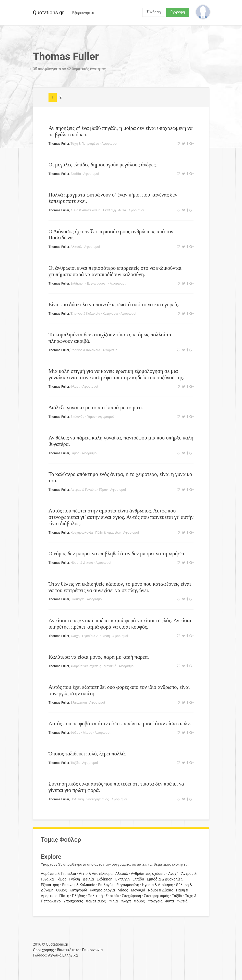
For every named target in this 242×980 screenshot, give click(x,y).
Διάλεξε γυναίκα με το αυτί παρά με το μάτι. (96, 407)
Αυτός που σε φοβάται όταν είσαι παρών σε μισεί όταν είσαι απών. (120, 723)
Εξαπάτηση (79, 702)
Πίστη (64, 896)
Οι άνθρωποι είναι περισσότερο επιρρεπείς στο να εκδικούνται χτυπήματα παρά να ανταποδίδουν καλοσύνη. (115, 271)
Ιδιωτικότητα (68, 950)
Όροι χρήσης (44, 950)
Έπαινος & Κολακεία (85, 314)
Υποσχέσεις (73, 901)
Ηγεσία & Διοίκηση (96, 636)
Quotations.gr (48, 13)
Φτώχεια (155, 901)
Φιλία (113, 901)
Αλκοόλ (76, 247)
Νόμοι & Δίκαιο (82, 563)
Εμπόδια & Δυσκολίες (165, 879)
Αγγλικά (55, 955)
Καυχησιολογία (82, 532)
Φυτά (122, 210)
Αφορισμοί (110, 144)
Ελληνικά (70, 955)
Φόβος (75, 733)
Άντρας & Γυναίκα (83, 490)
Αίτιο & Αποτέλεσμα (85, 210)
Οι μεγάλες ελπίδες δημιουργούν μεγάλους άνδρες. (103, 164)
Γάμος (91, 417)
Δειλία (88, 879)
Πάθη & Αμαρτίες (108, 532)
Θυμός (62, 890)
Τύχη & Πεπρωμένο (85, 144)
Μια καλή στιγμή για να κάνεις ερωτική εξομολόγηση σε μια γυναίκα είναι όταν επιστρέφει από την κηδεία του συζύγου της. (116, 374)
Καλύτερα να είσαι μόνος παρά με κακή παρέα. (99, 657)
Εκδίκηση (77, 283)
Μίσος (87, 733)
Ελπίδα (76, 174)
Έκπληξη (109, 210)
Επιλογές (77, 417)
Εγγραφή (178, 12)
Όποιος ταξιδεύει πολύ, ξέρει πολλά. (87, 754)
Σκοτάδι (112, 896)
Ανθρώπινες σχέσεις (86, 666)
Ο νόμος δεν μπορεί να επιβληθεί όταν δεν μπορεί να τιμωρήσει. (117, 553)
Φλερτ (75, 387)
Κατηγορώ (110, 314)
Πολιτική (77, 799)
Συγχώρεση (131, 896)
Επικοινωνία (93, 950)
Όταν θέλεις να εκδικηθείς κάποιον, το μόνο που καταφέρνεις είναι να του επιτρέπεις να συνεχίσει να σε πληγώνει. (120, 587)
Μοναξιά (110, 666)
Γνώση (75, 879)
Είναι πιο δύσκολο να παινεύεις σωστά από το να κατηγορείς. (114, 304)
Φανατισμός (96, 901)
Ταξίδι (75, 763)
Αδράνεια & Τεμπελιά (58, 874)
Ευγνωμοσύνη (97, 283)
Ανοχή (75, 636)
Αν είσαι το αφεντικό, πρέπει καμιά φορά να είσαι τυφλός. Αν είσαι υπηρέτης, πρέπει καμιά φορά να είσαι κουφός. (120, 623)
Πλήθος (78, 896)
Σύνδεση (154, 12)
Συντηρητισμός (98, 799)
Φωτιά (182, 901)
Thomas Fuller (59, 144)
